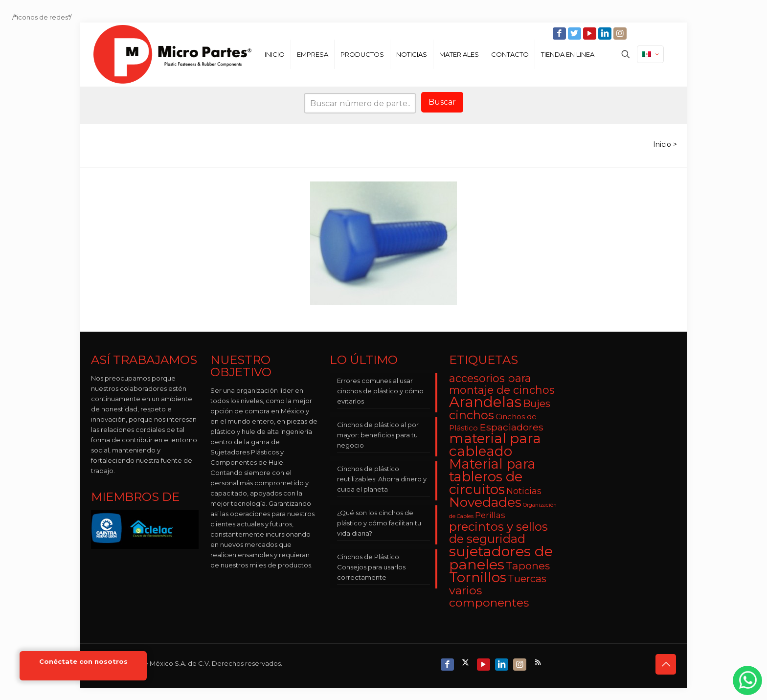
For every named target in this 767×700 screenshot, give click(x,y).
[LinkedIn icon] (606, 34)
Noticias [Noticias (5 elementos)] (524, 491)
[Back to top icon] (666, 664)
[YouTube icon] (591, 34)
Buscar (442, 102)
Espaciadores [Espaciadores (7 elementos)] (511, 427)
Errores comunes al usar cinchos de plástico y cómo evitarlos (380, 391)
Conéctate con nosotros (83, 662)
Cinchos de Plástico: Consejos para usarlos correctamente (371, 567)
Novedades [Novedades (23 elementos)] (485, 502)
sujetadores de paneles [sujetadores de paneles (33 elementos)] (501, 558)
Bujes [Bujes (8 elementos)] (537, 403)
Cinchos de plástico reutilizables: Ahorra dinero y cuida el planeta (382, 479)
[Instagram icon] (621, 34)
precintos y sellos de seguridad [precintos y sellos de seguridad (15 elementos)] (498, 533)
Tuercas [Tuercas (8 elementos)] (527, 578)
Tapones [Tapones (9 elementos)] (528, 566)
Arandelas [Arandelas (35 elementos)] (485, 402)
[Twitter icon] (575, 34)
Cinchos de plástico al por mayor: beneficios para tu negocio (378, 435)
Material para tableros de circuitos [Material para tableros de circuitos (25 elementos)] (492, 477)
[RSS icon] (539, 662)
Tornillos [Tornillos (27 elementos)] (478, 577)
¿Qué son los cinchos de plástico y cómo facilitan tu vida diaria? (379, 523)
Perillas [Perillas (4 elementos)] (490, 515)
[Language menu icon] (650, 54)
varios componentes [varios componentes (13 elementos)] (489, 596)
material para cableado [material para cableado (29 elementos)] (495, 445)
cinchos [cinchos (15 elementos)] (472, 415)
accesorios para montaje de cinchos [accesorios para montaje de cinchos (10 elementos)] (502, 384)
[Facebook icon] (560, 34)
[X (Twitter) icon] (466, 662)
